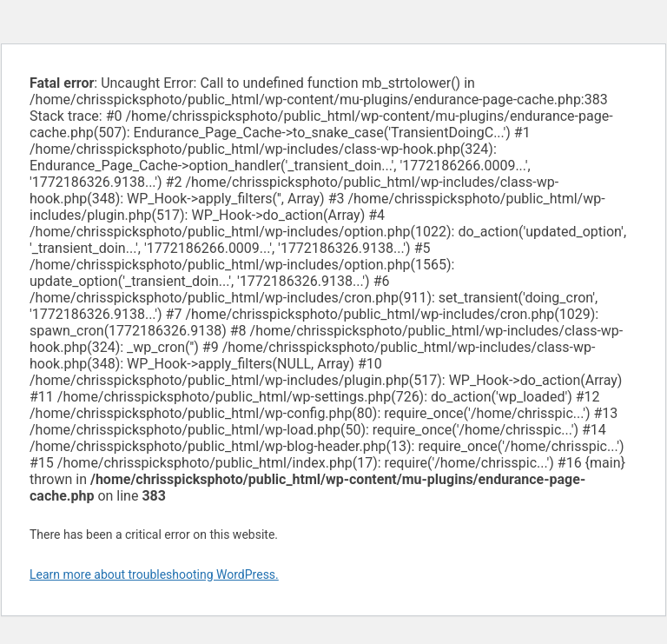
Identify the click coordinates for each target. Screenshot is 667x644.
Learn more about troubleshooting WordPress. (154, 574)
